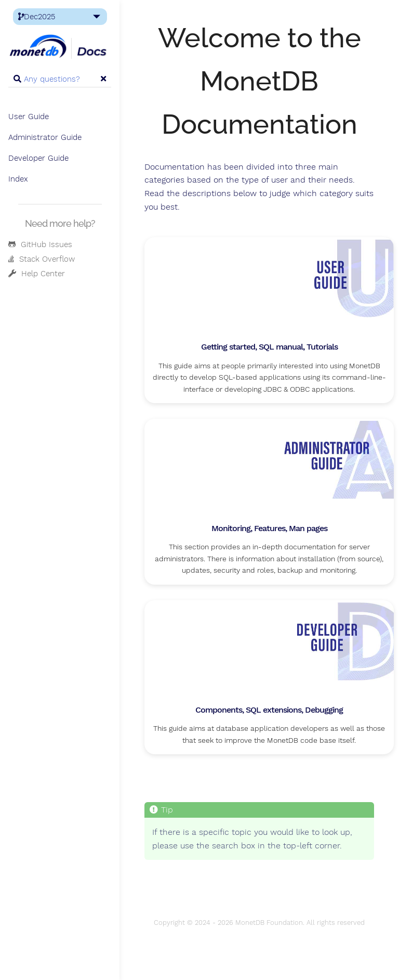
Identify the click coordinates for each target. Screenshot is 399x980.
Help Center (37, 274)
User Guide (29, 117)
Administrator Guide (45, 137)
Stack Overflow (42, 259)
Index (18, 179)
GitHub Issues (40, 244)
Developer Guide (38, 158)
